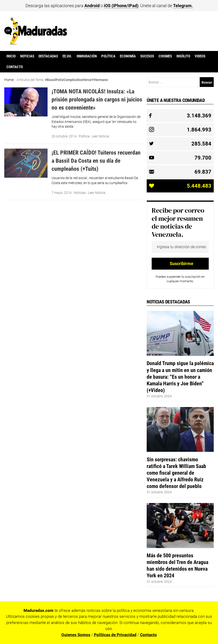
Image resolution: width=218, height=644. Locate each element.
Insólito (183, 56)
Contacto (15, 67)
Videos (200, 56)
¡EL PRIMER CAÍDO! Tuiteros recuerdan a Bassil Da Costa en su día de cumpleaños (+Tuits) (96, 161)
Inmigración (87, 56)
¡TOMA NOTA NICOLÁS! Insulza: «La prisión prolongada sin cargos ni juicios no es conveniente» (97, 99)
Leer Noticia (100, 136)
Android (92, 6)
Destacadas (48, 56)
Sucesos (147, 56)
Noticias (27, 56)
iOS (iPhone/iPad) (121, 6)
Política (108, 56)
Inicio (11, 56)
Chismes (165, 56)
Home (9, 80)
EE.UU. (67, 56)
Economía (128, 56)
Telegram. (183, 6)
